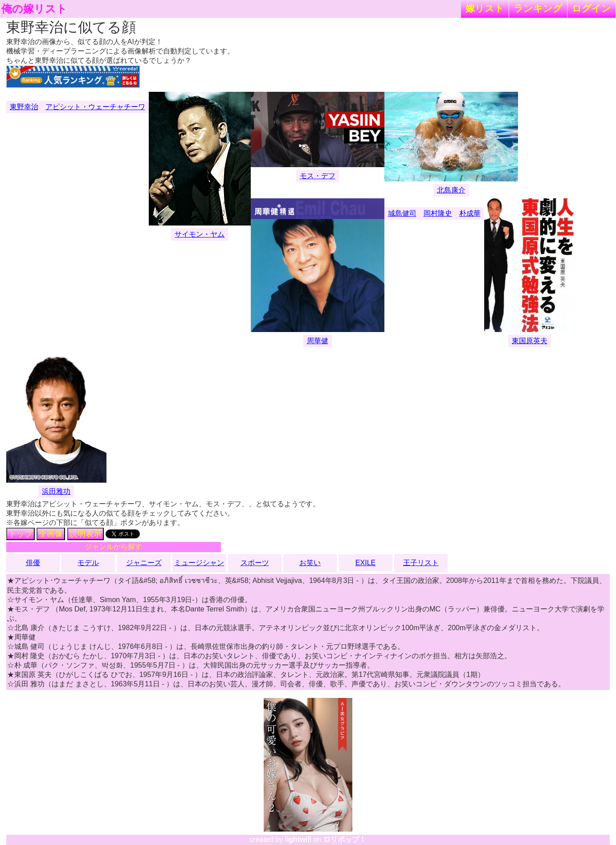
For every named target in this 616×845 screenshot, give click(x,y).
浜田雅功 (56, 491)
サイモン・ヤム (200, 234)
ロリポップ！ (345, 839)
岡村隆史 (438, 213)
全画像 (51, 534)
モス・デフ (318, 176)
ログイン (592, 8)
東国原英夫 (530, 341)
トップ (20, 534)
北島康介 (451, 190)
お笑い (310, 563)
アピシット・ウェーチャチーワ (95, 107)
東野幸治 (24, 107)
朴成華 (470, 213)
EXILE (365, 563)
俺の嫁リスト (34, 9)
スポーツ (255, 563)
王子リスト (421, 563)
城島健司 (402, 213)
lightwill (298, 839)
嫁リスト (485, 8)
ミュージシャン (199, 563)
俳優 (33, 563)
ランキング (538, 8)
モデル (88, 563)
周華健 (318, 341)
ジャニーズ (144, 563)
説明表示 (86, 534)
